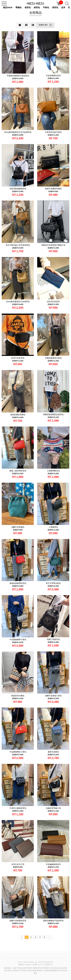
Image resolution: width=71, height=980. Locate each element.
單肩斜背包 (37, 968)
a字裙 (29, 970)
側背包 (30, 968)
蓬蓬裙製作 (54, 970)
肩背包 (55, 7)
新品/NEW (8, 7)
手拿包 (46, 7)
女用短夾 (15, 970)
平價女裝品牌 (22, 968)
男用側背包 (46, 968)
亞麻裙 (34, 970)
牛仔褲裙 (46, 970)
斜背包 (37, 7)
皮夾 (63, 7)
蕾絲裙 (39, 970)
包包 (52, 968)
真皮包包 (58, 968)
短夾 (10, 970)
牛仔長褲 (22, 970)
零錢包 (19, 7)
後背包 (28, 7)
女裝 (14, 968)
